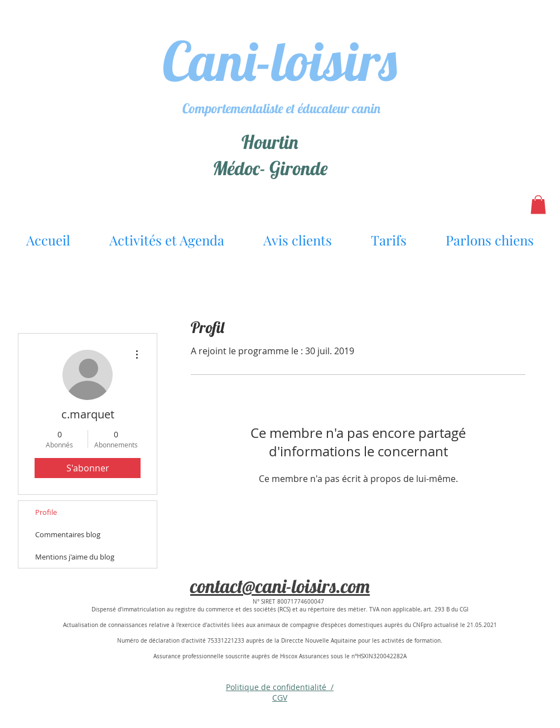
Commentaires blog (68, 534)
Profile (46, 512)
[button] (538, 204)
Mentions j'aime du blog (75, 557)
